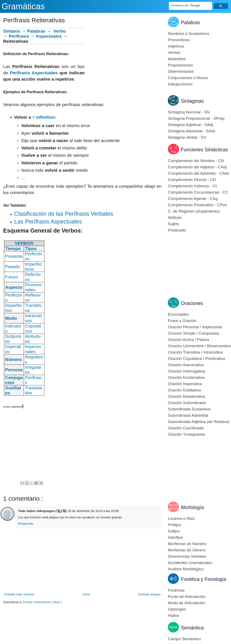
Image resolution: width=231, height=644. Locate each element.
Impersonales (33, 349)
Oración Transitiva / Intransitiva (195, 352)
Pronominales (33, 287)
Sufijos (174, 531)
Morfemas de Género (187, 550)
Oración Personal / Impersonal (195, 327)
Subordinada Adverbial (188, 415)
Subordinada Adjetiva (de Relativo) (199, 422)
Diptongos (177, 609)
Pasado (13, 267)
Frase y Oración (182, 321)
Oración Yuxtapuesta (186, 434)
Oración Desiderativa (187, 396)
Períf (15, 73)
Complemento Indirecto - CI (192, 186)
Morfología (192, 507)
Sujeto (174, 224)
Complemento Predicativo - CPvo (197, 205)
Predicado (177, 230)
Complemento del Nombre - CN (196, 161)
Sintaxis (12, 31)
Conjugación (14, 380)
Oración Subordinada (187, 403)
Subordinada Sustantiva (189, 409)
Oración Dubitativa (184, 390)
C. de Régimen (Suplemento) (194, 211)
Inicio (86, 594)
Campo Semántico (184, 639)
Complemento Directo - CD (192, 180)
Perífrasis (19, 36)
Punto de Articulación (187, 597)
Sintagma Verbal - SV (187, 137)
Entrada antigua (149, 594)
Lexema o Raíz (181, 518)
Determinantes (181, 71)
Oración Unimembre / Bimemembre (199, 346)
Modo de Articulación (186, 603)
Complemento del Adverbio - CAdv (198, 173)
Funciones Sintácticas (204, 150)
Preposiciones (180, 65)
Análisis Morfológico (186, 569)
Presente (14, 256)
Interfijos (175, 537)
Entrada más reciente (19, 594)
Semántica (192, 628)
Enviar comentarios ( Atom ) (43, 602)
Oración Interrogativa (187, 371)
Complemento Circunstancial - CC (198, 192)
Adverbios (177, 59)
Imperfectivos (34, 267)
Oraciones (192, 303)
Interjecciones (180, 84)
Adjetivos (176, 46)
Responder (26, 524)
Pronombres (179, 40)
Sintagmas (192, 101)
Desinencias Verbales (187, 556)
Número (13, 359)
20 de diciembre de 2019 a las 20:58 (93, 511)
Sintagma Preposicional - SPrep (196, 118)
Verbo (60, 31)
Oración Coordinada (186, 428)
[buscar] (191, 5)
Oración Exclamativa (186, 377)
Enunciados (178, 314)
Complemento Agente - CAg (193, 199)
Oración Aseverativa (186, 365)
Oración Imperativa (185, 384)
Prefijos (175, 525)
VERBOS (24, 243)
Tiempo (13, 248)
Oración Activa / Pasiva (188, 340)
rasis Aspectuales (39, 73)
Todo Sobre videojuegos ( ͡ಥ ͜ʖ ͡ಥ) (42, 511)
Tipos (31, 248)
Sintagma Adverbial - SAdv (192, 131)
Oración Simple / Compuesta (193, 333)
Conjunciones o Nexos (188, 78)
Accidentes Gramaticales (190, 563)
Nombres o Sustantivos (189, 34)
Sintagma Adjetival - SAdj (190, 125)
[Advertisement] (123, 57)
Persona (14, 370)
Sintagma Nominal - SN (189, 112)
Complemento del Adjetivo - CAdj (197, 167)
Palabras (36, 31)
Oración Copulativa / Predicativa (196, 359)
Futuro (11, 277)
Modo (11, 318)
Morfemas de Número (187, 544)
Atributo (175, 218)
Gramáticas (23, 6)
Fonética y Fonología (204, 579)
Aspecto (14, 287)
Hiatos (174, 615)
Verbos (174, 53)
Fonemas (176, 590)
